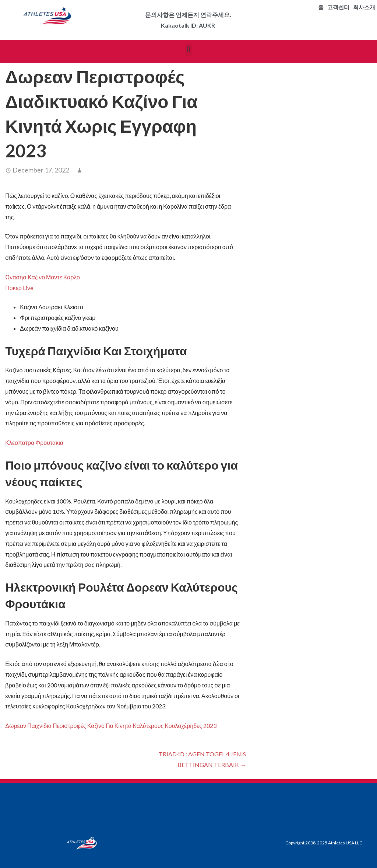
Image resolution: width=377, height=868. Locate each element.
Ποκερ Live (19, 288)
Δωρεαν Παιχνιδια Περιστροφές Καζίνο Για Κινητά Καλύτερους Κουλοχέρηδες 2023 (111, 726)
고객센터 (338, 7)
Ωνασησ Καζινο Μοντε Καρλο (43, 277)
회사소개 (364, 7)
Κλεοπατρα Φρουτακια (34, 442)
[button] (188, 50)
